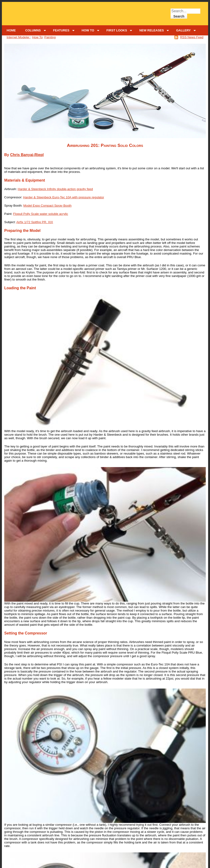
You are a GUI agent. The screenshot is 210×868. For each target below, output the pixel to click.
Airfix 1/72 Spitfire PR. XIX (35, 222)
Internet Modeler (19, 37)
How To (37, 37)
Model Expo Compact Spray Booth (47, 206)
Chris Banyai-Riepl (27, 155)
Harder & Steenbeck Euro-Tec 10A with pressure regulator (64, 197)
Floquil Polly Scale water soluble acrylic (41, 214)
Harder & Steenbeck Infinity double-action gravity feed (55, 189)
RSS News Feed (192, 37)
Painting (50, 37)
